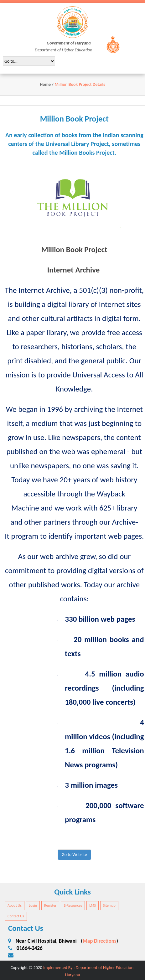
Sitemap (109, 905)
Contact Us (16, 916)
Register (50, 905)
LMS (93, 905)
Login (33, 905)
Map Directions (100, 941)
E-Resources (73, 905)
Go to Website (74, 855)
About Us (15, 905)
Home (45, 84)
